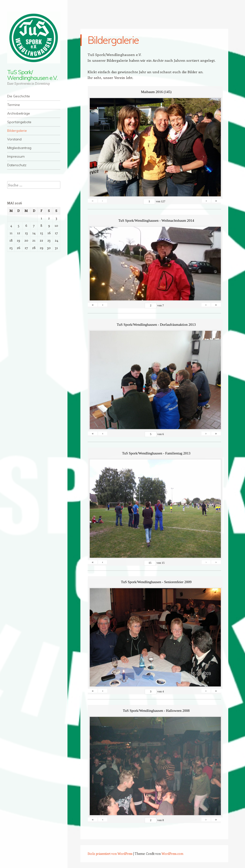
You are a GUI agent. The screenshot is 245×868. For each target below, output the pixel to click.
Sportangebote (19, 122)
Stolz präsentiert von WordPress (110, 854)
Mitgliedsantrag (19, 148)
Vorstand (14, 139)
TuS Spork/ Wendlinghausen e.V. (32, 75)
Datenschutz (17, 165)
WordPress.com (172, 854)
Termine (14, 105)
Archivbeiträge (19, 113)
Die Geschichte (19, 96)
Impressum (16, 156)
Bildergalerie (17, 131)
